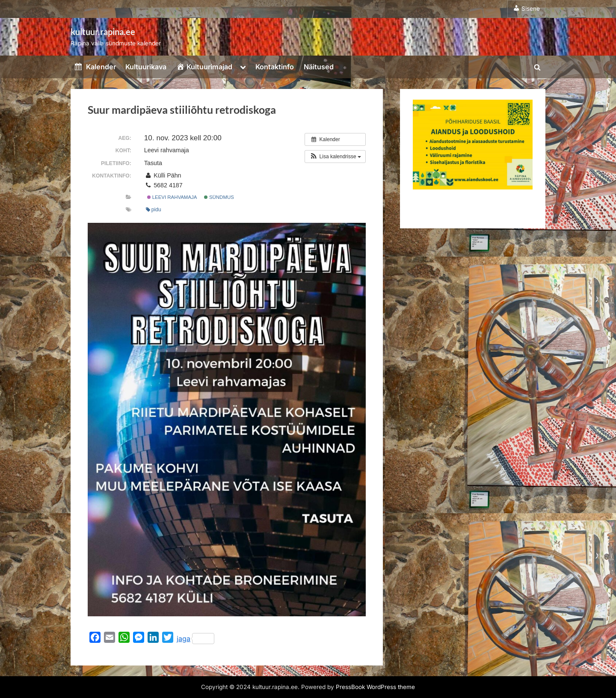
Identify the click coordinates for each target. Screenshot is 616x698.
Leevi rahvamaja (172, 197)
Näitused (319, 67)
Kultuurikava (146, 67)
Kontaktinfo (275, 67)
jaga (195, 639)
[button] (335, 157)
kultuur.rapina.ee (103, 32)
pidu (154, 210)
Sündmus (219, 197)
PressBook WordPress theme (375, 687)
